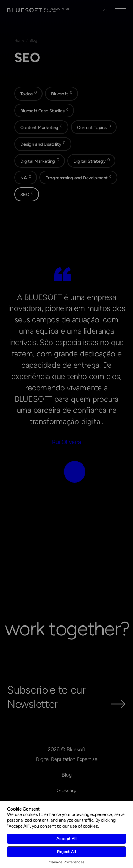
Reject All (66, 852)
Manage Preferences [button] (66, 862)
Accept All (66, 839)
